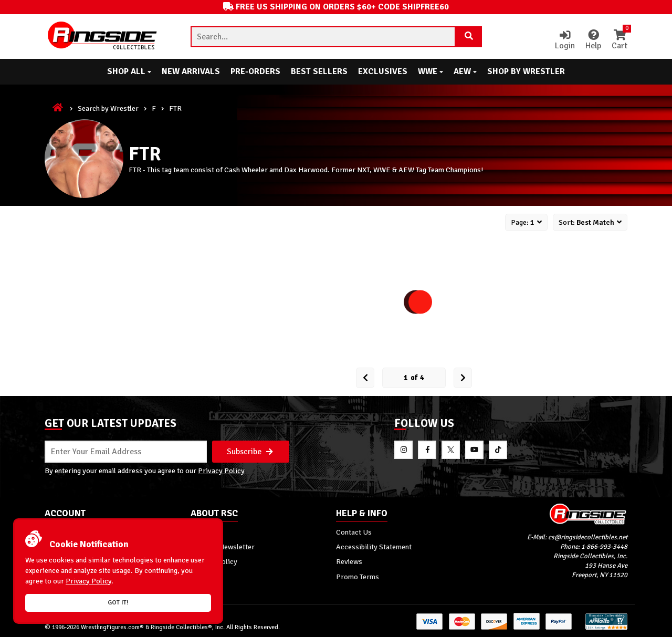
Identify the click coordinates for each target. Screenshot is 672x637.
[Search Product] (469, 37)
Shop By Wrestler (526, 71)
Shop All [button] (129, 71)
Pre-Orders (255, 71)
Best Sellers (319, 71)
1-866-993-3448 (604, 547)
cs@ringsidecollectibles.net (588, 537)
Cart (619, 40)
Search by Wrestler (108, 108)
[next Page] (463, 378)
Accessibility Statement (374, 547)
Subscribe (250, 452)
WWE (430, 71)
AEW (465, 71)
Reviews (349, 561)
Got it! (118, 603)
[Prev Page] (365, 378)
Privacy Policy (221, 471)
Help (593, 40)
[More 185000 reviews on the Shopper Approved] (606, 628)
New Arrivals (191, 71)
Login (565, 40)
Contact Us (354, 532)
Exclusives (383, 71)
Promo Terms (358, 577)
